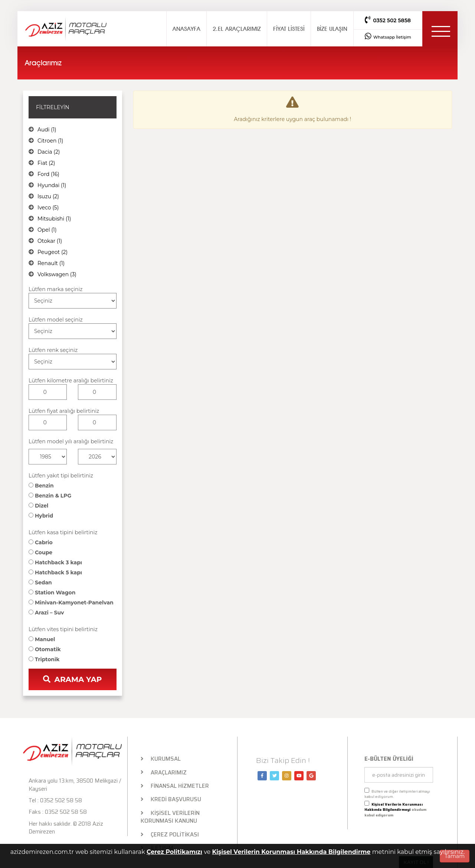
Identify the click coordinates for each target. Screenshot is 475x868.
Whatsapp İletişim (388, 36)
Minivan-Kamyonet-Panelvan (71, 603)
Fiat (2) (46, 163)
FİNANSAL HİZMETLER (175, 786)
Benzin (41, 486)
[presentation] (392, 834)
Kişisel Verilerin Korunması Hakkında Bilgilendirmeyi (394, 807)
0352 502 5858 (388, 20)
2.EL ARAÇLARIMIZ (237, 29)
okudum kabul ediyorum (395, 809)
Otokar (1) (50, 241)
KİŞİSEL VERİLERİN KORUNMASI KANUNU (170, 817)
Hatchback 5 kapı (55, 572)
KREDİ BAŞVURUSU (171, 800)
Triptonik (44, 659)
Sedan (40, 583)
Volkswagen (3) (57, 274)
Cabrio (41, 542)
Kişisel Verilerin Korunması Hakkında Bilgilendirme (291, 852)
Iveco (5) (48, 208)
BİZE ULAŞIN (332, 29)
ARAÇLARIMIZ (164, 773)
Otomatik (45, 649)
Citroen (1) (50, 141)
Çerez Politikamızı (174, 852)
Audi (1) (47, 130)
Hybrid (41, 516)
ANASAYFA (186, 29)
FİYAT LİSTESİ (289, 29)
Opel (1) (47, 230)
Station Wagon (52, 593)
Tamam (455, 856)
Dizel (38, 506)
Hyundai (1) (52, 185)
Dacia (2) (49, 152)
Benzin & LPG (50, 496)
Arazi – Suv (46, 613)
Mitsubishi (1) (54, 219)
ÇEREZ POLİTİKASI (170, 835)
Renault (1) (51, 263)
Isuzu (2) (48, 196)
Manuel (42, 639)
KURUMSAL (161, 759)
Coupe (40, 552)
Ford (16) (48, 174)
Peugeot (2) (53, 252)
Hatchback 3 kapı (55, 562)
